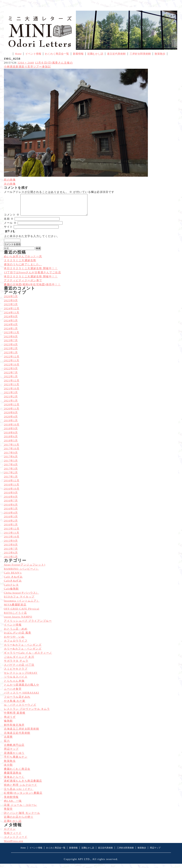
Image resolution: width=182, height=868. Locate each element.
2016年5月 (11, 513)
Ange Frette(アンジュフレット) (25, 569)
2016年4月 (11, 517)
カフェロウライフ (16, 645)
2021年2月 (11, 401)
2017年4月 (11, 469)
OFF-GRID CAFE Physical (22, 613)
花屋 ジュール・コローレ (21, 809)
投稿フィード (13, 837)
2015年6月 (11, 557)
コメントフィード (16, 841)
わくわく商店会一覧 (57, 54)
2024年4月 (11, 329)
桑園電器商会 (13, 777)
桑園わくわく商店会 (17, 773)
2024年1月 (11, 333)
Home (18, 54)
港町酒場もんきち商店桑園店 (23, 785)
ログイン (10, 833)
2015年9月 (11, 545)
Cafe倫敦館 (11, 593)
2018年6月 (11, 441)
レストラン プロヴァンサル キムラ (27, 713)
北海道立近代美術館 (17, 737)
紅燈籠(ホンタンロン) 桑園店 (23, 797)
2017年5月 (11, 465)
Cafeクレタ (11, 589)
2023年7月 (11, 345)
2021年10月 (12, 393)
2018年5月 (11, 445)
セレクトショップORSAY (21, 677)
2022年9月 (11, 373)
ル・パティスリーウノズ (20, 709)
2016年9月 (11, 497)
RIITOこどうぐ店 (15, 617)
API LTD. (84, 863)
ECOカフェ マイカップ (19, 601)
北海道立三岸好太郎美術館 (22, 733)
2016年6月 (11, 509)
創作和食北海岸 (14, 729)
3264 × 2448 (26, 63)
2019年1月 (11, 425)
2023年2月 (11, 353)
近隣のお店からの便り (19, 821)
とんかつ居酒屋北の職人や (22, 689)
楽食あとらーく (14, 781)
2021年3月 (11, 397)
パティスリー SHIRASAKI (22, 697)
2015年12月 (12, 533)
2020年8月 (11, 417)
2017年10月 (12, 453)
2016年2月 (11, 525)
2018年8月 (11, 437)
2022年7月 (11, 377)
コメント (12, 219)
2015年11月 (12, 537)
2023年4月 (11, 349)
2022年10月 (12, 369)
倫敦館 (8, 725)
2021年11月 (12, 389)
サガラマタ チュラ (16, 665)
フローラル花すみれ (17, 701)
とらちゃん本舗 (14, 685)
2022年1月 (11, 381)
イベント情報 (33, 54)
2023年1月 (11, 357)
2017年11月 (12, 449)
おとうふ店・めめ (16, 633)
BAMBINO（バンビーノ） (21, 573)
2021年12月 (12, 385)
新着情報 (78, 54)
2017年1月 (11, 481)
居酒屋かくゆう (14, 757)
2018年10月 (12, 429)
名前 (9, 223)
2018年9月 (11, 433)
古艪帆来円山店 (14, 749)
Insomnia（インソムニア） (22, 605)
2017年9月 (11, 457)
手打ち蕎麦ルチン (16, 761)
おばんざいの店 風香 (18, 637)
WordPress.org (14, 845)
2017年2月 (11, 477)
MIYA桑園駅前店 (15, 609)
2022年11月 (12, 365)
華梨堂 (8, 813)
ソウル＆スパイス (16, 681)
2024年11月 (12, 317)
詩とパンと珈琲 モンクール (22, 817)
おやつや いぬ (14, 641)
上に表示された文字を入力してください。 (32, 240)
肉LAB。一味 (13, 805)
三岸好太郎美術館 (140, 54)
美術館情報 (11, 801)
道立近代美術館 (116, 54)
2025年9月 (11, 305)
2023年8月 (11, 341)
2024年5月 (11, 325)
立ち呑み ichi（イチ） (19, 793)
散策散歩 (160, 54)
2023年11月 (12, 337)
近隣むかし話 (95, 54)
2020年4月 (11, 421)
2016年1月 (11, 529)
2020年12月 (12, 409)
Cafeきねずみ (13, 585)
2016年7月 (11, 505)
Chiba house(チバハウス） (21, 597)
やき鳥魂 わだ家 (15, 705)
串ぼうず (10, 721)
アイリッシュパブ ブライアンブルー (28, 625)
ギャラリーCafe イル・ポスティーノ (28, 657)
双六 (7, 745)
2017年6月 (11, 461)
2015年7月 (11, 553)
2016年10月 (12, 493)
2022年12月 (12, 361)
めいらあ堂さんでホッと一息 (23, 261)
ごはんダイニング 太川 (19, 661)
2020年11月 (12, 413)
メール (10, 227)
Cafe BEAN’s (13, 577)
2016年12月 (12, 485)
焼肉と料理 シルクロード (21, 789)
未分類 (8, 769)
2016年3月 (11, 521)
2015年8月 (11, 549)
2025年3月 (11, 309)
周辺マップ (11, 753)
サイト (8, 231)
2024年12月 (12, 313)
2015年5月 (11, 561)
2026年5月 (11, 301)
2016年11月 (12, 489)
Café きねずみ (13, 581)
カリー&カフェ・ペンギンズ (23, 649)
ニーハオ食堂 (13, 693)
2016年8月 (11, 501)
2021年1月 (11, 405)
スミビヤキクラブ (16, 673)
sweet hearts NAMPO (18, 621)
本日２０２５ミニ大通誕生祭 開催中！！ (31, 281)
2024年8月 (11, 321)
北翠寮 (8, 741)
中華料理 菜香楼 (15, 717)
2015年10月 (12, 541)
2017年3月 (11, 473)
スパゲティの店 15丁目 (19, 669)
